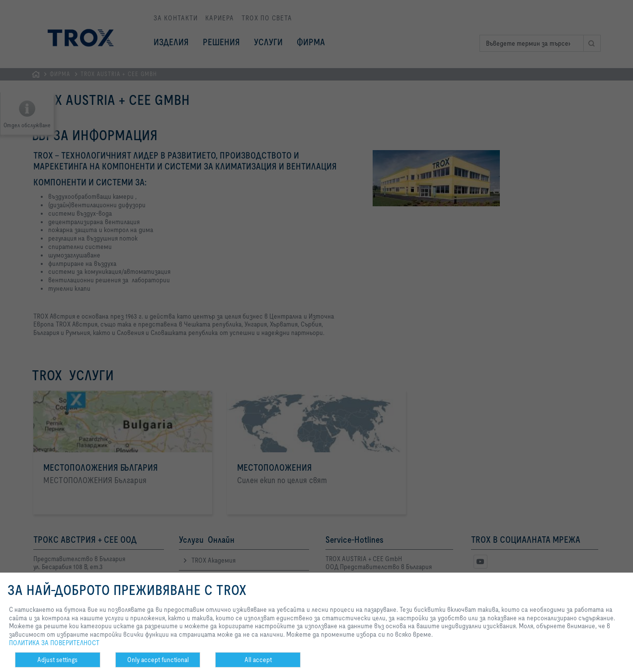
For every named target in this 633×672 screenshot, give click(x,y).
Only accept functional (158, 660)
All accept (258, 660)
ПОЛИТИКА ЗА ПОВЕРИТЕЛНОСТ (54, 643)
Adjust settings (57, 660)
